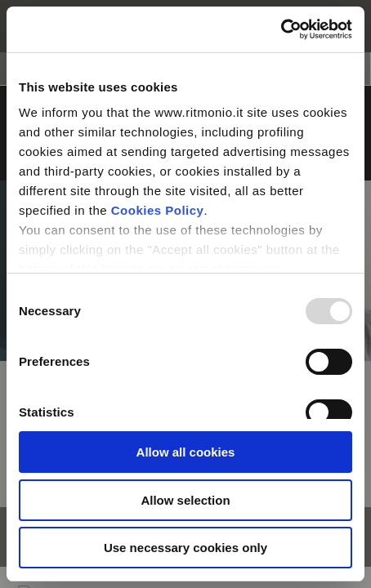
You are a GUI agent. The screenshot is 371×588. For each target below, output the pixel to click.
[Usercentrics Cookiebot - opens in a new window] (281, 29)
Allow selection (185, 500)
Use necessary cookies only (185, 548)
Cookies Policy (158, 210)
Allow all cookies (186, 452)
